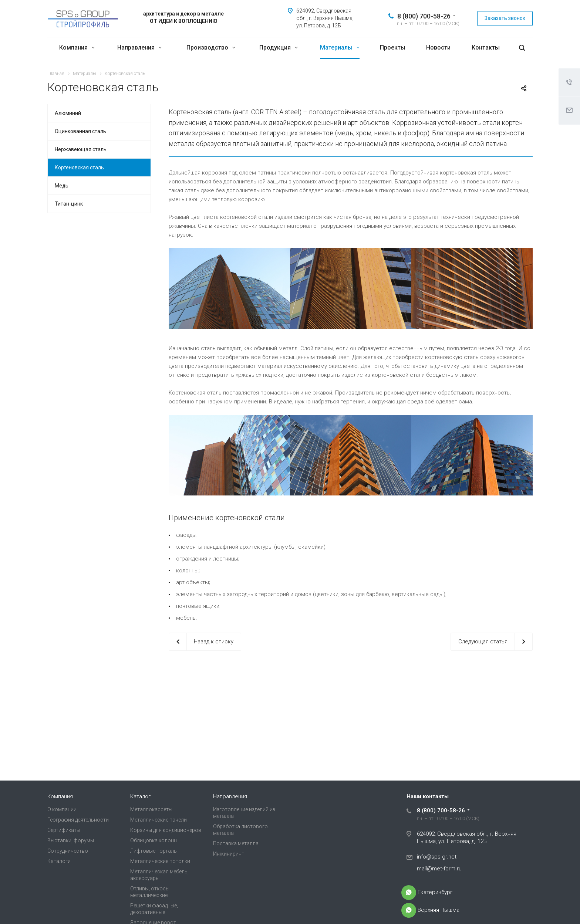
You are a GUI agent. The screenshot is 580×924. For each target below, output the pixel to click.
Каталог (140, 796)
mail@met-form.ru (439, 869)
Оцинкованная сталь (80, 131)
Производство (211, 48)
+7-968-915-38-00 (409, 893)
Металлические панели (159, 820)
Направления (139, 48)
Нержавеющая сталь (81, 149)
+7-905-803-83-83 (409, 910)
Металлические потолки (160, 861)
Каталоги (59, 861)
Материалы (340, 48)
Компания (77, 48)
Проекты (393, 48)
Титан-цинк (69, 204)
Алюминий (68, 113)
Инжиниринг (228, 854)
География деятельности (78, 820)
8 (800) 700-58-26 (424, 16)
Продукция (279, 48)
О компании (62, 809)
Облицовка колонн (154, 840)
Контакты (486, 48)
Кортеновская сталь (79, 167)
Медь (62, 186)
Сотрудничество (68, 851)
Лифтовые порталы (154, 851)
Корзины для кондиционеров (166, 830)
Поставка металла (236, 843)
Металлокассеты (151, 809)
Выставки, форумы (71, 840)
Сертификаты (64, 830)
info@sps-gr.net (437, 857)
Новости (438, 48)
